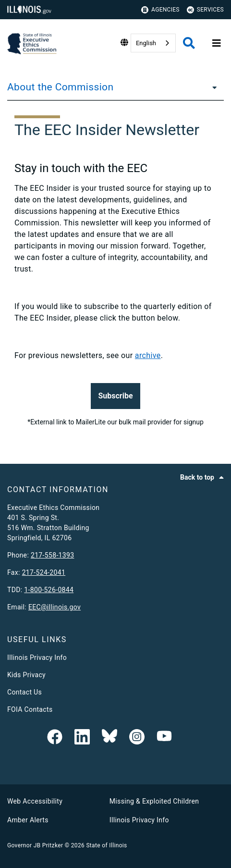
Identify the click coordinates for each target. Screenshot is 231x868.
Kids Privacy (26, 675)
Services (205, 10)
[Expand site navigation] (217, 43)
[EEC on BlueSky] (109, 738)
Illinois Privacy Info (37, 657)
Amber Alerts (28, 820)
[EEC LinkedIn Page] (82, 738)
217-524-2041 (44, 572)
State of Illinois (106, 845)
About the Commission (60, 87)
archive (148, 355)
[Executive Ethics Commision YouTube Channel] (164, 738)
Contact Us (24, 692)
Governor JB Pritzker (35, 845)
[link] (55, 738)
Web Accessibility (35, 801)
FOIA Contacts (30, 709)
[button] (115, 396)
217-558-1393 (53, 555)
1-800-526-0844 (49, 590)
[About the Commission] (212, 87)
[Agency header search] (189, 43)
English (146, 43)
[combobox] (153, 43)
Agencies (160, 10)
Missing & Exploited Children (154, 801)
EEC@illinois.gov (55, 607)
